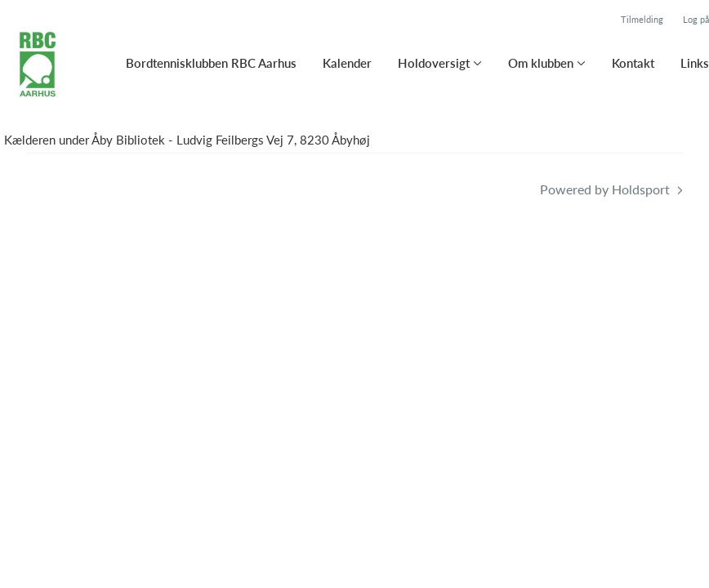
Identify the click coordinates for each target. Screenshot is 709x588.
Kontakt (633, 63)
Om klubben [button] (541, 63)
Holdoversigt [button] (434, 63)
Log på (696, 19)
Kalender (347, 63)
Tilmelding (642, 19)
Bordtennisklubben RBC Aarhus (211, 63)
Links (695, 63)
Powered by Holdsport (605, 189)
